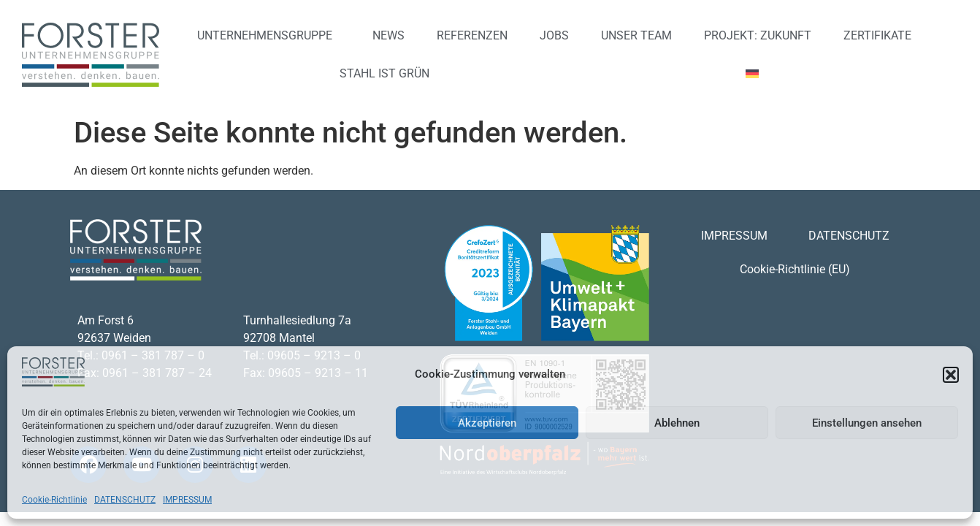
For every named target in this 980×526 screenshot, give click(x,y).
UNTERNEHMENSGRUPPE (268, 36)
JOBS (554, 35)
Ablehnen (677, 423)
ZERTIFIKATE (877, 35)
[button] (951, 375)
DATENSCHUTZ (125, 500)
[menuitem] (757, 74)
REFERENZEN (472, 35)
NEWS (388, 35)
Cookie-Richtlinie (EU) (795, 269)
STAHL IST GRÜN (384, 73)
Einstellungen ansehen (867, 423)
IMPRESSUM (187, 500)
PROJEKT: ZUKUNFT (758, 35)
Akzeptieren (487, 423)
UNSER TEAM (636, 35)
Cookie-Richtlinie (54, 500)
